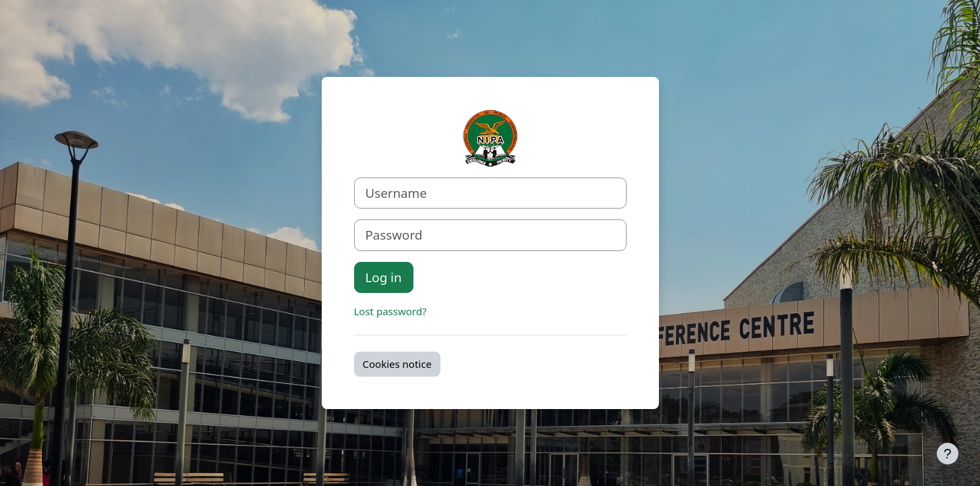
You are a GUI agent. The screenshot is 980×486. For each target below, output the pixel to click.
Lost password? (391, 311)
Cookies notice (397, 364)
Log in (384, 277)
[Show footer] (948, 454)
